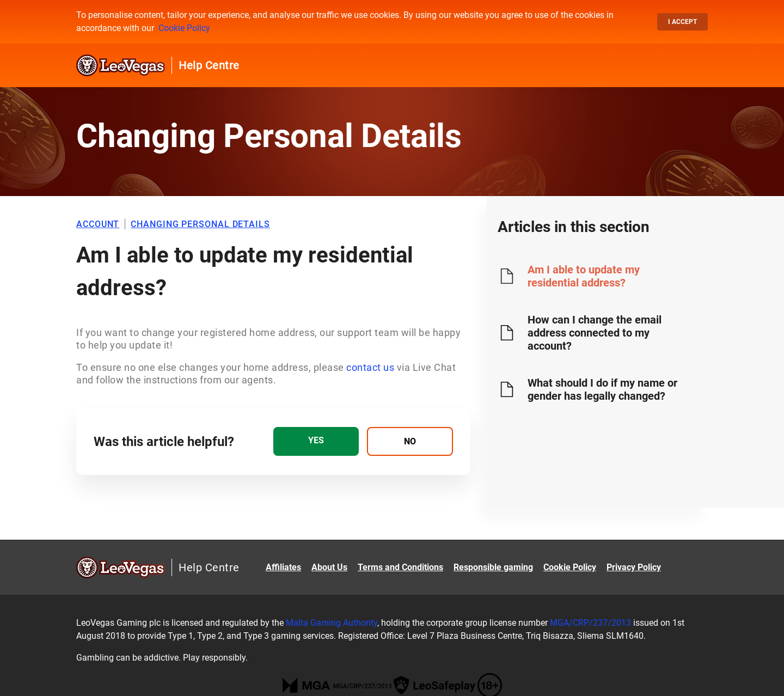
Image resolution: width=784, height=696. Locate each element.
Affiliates (283, 567)
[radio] (316, 441)
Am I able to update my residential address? (584, 276)
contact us (370, 367)
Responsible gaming (493, 567)
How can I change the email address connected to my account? (595, 333)
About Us (329, 567)
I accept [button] (682, 22)
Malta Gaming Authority (332, 623)
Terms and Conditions (400, 567)
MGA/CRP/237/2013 (590, 623)
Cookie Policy (184, 28)
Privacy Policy (634, 567)
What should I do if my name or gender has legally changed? (602, 389)
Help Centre (209, 65)
